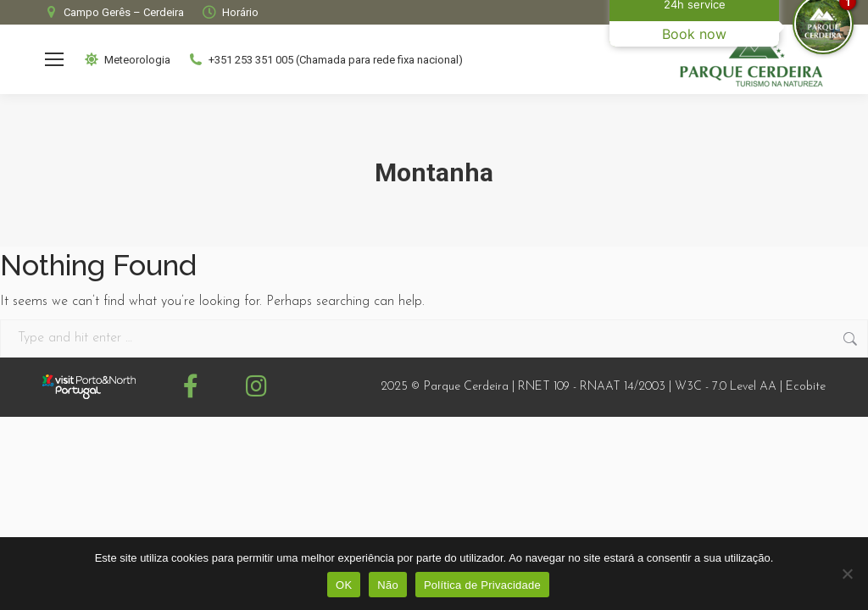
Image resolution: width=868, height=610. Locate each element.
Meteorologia (127, 59)
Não (388, 585)
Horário (230, 12)
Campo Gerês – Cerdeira (113, 12)
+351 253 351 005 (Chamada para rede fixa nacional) (325, 59)
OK (344, 585)
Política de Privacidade (482, 585)
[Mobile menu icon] (54, 59)
